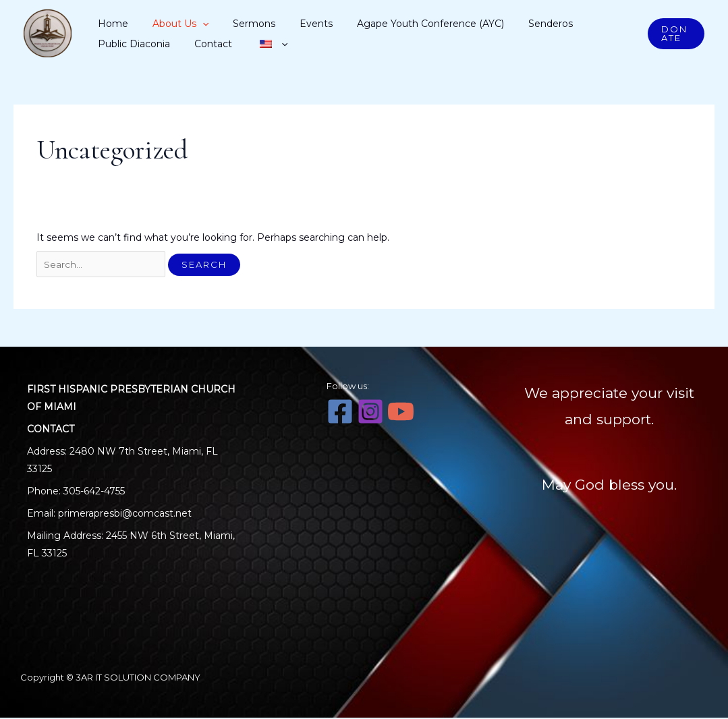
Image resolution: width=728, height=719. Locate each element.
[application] (186, 24)
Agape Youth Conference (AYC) (371, 24)
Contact (114, 44)
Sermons (223, 24)
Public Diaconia (545, 24)
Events (271, 24)
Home (110, 24)
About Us (164, 24)
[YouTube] (401, 413)
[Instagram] (370, 413)
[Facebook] (340, 413)
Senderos (477, 24)
